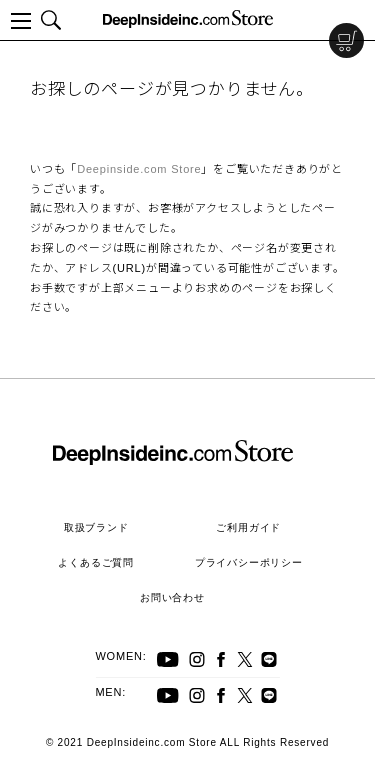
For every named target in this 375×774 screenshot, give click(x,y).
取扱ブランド (96, 527)
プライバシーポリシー (249, 562)
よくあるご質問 (96, 562)
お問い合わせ (172, 597)
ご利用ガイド (248, 527)
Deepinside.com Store (139, 169)
